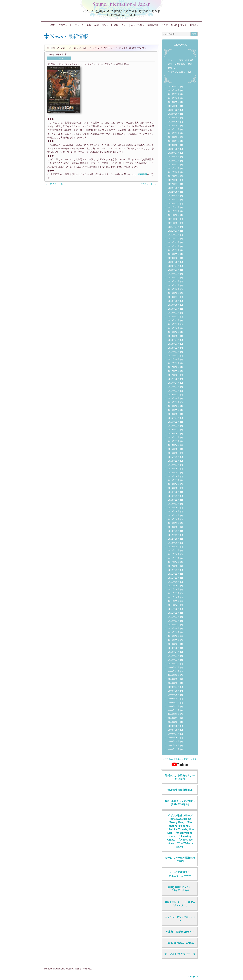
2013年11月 (174, 504)
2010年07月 (174, 640)
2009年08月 (174, 683)
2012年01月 (174, 570)
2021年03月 (174, 231)
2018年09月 (174, 324)
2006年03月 (174, 749)
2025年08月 (174, 98)
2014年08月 (174, 473)
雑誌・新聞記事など (178, 64)
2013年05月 (174, 515)
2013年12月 (174, 500)
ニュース (79, 25)
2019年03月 (174, 309)
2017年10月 (174, 359)
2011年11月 (174, 578)
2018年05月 (174, 336)
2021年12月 (174, 207)
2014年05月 (174, 480)
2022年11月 (174, 168)
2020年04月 (174, 266)
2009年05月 (174, 695)
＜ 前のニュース (54, 184)
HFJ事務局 (142, 174)
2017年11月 (174, 356)
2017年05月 (174, 379)
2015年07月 (174, 437)
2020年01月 (174, 278)
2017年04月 (174, 383)
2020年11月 (174, 246)
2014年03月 (174, 488)
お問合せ (194, 25)
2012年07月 (174, 550)
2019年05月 (174, 305)
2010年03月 (174, 656)
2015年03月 (174, 449)
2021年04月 (174, 227)
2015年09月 (174, 434)
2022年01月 (174, 204)
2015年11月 (174, 430)
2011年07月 (174, 593)
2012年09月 (174, 543)
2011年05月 (174, 601)
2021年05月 (174, 223)
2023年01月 (174, 161)
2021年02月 (174, 235)
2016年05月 (174, 414)
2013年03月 (174, 523)
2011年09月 (174, 586)
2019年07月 (174, 297)
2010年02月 (174, 660)
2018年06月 (174, 332)
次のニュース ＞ (148, 184)
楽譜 (97, 25)
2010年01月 (174, 664)
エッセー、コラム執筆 (179, 60)
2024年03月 (174, 129)
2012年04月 (174, 562)
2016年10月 (174, 398)
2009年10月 (174, 675)
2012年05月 (174, 558)
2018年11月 (174, 320)
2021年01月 (174, 239)
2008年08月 (174, 730)
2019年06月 (174, 301)
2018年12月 (174, 317)
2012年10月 (174, 539)
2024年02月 (174, 133)
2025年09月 (174, 94)
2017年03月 (174, 387)
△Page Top (193, 976)
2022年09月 (174, 176)
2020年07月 (174, 254)
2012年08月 (174, 547)
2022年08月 (174, 180)
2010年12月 (174, 621)
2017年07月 (174, 371)
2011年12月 (174, 574)
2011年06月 (174, 597)
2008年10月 (174, 722)
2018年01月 (174, 348)
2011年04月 (174, 605)
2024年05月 (174, 122)
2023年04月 (174, 157)
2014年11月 (174, 465)
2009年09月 (174, 679)
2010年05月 (174, 648)
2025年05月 (174, 102)
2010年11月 (174, 625)
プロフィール (65, 25)
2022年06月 (174, 188)
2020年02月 (174, 274)
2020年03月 (174, 270)
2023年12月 (174, 137)
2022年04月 (174, 196)
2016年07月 (174, 410)
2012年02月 (174, 566)
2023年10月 (174, 145)
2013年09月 (174, 508)
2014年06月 (174, 476)
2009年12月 (174, 667)
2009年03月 (174, 703)
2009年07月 (174, 687)
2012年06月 (174, 554)
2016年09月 (174, 402)
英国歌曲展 (153, 25)
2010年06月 (174, 644)
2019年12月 (174, 281)
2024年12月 (174, 110)
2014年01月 (174, 496)
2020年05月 (174, 262)
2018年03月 (174, 344)
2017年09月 (174, 363)
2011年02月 (174, 613)
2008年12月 (174, 714)
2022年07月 (174, 184)
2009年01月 (174, 710)
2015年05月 (174, 441)
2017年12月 (174, 352)
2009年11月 (174, 671)
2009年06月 (174, 691)
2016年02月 (174, 422)
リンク (183, 25)
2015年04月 (174, 445)
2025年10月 (174, 90)
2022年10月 (174, 172)
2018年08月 (174, 328)
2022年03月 (174, 200)
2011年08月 (174, 589)
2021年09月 (174, 211)
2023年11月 (174, 141)
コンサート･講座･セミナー (115, 25)
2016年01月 (174, 426)
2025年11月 (174, 87)
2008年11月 (174, 718)
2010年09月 (174, 632)
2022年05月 (174, 192)
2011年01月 (174, 617)
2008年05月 (174, 741)
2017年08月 (174, 367)
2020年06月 (174, 258)
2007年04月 (174, 745)
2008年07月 (174, 734)
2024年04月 (174, 126)
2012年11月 (174, 535)
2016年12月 (174, 395)
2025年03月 (174, 106)
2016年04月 (174, 418)
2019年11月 (174, 285)
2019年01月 (174, 313)
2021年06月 (174, 219)
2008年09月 (174, 726)
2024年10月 (174, 114)
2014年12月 (174, 461)
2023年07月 (174, 153)
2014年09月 (174, 469)
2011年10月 (174, 582)
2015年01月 (174, 457)
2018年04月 (174, 340)
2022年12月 (174, 165)
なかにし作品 (138, 25)
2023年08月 (174, 149)
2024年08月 (174, 118)
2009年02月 (174, 706)
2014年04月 (174, 484)
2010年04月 (174, 652)
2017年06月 (174, 375)
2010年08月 (174, 636)
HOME (52, 25)
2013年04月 (174, 519)
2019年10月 (174, 289)
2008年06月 (174, 738)
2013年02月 (174, 527)
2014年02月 (174, 492)
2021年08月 (174, 215)
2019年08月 (174, 293)
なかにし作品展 (169, 25)
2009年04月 (174, 699)
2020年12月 (174, 242)
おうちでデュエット (178, 72)
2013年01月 (174, 531)
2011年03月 (174, 609)
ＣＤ (89, 25)
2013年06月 (174, 511)
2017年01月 (174, 391)
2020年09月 (174, 250)
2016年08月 (174, 406)
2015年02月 (174, 453)
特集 (170, 68)
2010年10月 (174, 628)
